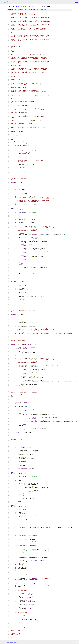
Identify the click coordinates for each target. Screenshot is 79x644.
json (77, 642)
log (38, 10)
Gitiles (8, 642)
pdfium (9, 6)
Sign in (76, 2)
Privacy (11, 642)
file (34, 10)
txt (74, 642)
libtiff (45, 6)
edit (45, 10)
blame (41, 10)
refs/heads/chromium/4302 (25, 6)
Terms (15, 642)
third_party (39, 6)
